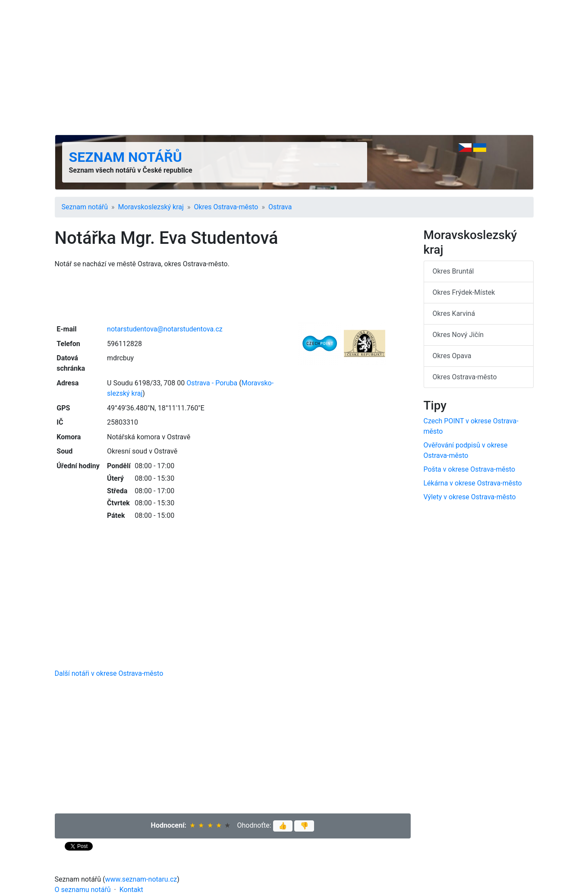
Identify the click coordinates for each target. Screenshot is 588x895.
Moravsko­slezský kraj (151, 207)
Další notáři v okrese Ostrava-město (109, 673)
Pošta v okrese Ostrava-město (470, 469)
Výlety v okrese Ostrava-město (470, 497)
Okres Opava (452, 356)
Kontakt (131, 890)
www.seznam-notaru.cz (141, 879)
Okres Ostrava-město (226, 207)
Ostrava (280, 207)
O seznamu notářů (83, 890)
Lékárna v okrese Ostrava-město (473, 483)
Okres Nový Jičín (458, 335)
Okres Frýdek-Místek (464, 292)
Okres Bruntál (453, 271)
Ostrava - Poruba (212, 383)
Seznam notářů (126, 157)
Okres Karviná (454, 314)
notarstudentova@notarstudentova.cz (165, 329)
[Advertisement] (294, 67)
